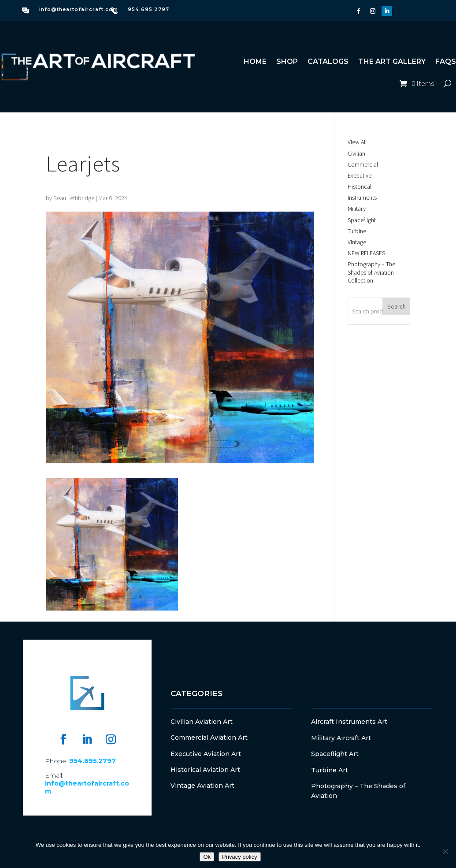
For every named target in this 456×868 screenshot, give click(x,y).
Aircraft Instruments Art (349, 722)
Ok (207, 857)
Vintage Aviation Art (202, 786)
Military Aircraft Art (341, 738)
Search (397, 306)
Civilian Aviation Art (202, 722)
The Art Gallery (392, 61)
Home (255, 61)
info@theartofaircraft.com (79, 9)
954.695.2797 (148, 9)
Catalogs (328, 61)
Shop (287, 61)
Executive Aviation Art (206, 754)
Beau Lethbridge (74, 198)
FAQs (446, 61)
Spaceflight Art (335, 754)
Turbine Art (330, 770)
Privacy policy (239, 857)
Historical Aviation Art (205, 770)
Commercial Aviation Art (209, 738)
